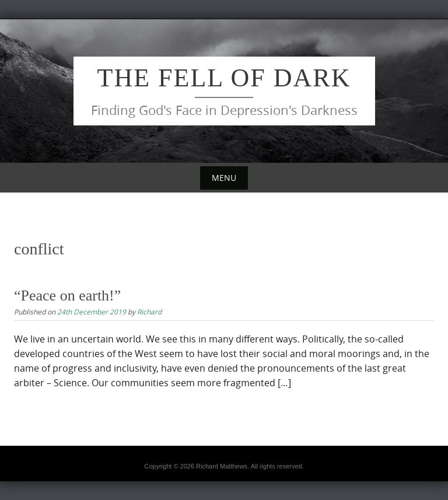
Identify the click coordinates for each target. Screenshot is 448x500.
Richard (149, 312)
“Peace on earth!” (67, 296)
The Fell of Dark (224, 78)
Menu (224, 178)
